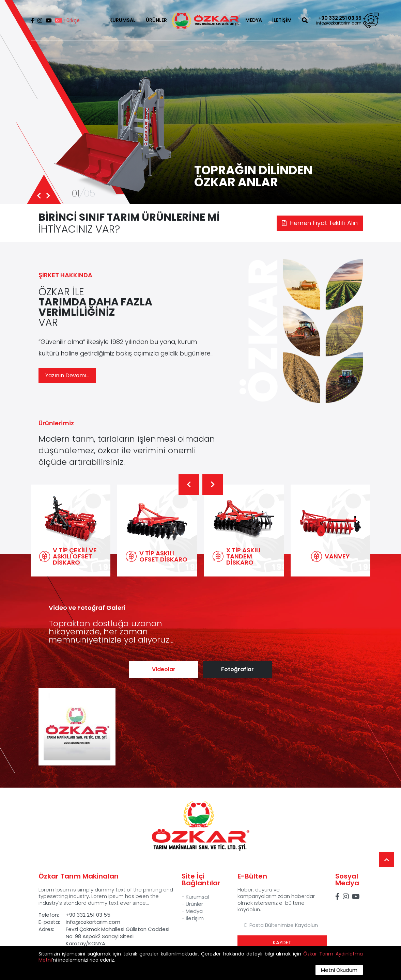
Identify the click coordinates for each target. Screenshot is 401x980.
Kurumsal (197, 897)
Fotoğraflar (237, 669)
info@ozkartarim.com (339, 23)
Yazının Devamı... (67, 375)
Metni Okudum (339, 970)
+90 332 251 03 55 (340, 18)
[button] (189, 485)
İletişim (195, 918)
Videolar (164, 669)
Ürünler (194, 904)
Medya (194, 911)
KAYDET (282, 942)
